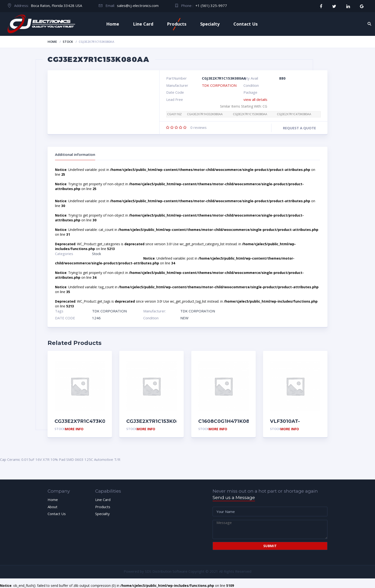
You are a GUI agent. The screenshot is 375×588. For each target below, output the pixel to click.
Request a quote (299, 128)
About (52, 507)
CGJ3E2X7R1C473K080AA (294, 114)
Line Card (143, 24)
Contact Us (245, 24)
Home (113, 24)
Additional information (75, 154)
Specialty (210, 24)
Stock (68, 42)
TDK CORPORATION (219, 85)
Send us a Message (234, 498)
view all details (255, 99)
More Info (74, 429)
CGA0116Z (174, 114)
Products (177, 24)
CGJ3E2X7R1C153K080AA (250, 114)
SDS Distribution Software (166, 571)
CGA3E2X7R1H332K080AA (205, 114)
